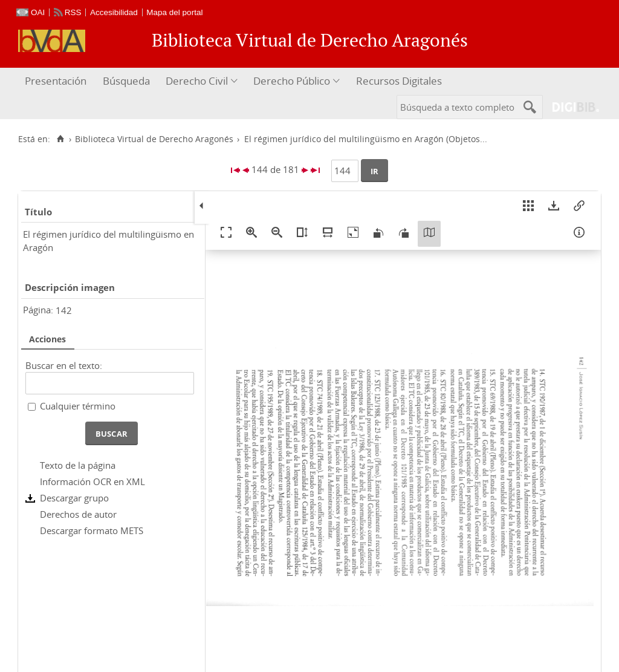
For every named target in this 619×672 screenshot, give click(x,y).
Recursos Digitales (399, 81)
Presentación (56, 81)
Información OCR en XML (92, 481)
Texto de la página (78, 465)
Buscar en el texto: (64, 365)
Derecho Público (292, 81)
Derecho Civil (197, 81)
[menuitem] (57, 81)
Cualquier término (78, 406)
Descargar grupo (74, 498)
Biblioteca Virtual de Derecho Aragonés (154, 139)
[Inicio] (60, 139)
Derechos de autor (78, 514)
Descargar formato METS (92, 530)
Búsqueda (126, 81)
